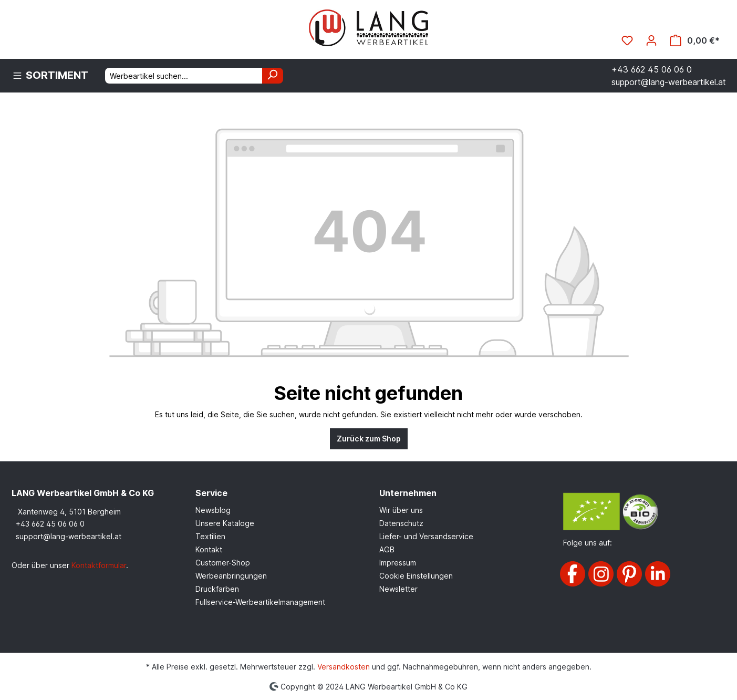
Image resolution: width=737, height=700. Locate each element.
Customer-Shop (223, 563)
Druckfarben (217, 589)
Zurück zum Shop (369, 439)
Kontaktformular (99, 565)
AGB (387, 549)
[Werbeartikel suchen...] (184, 76)
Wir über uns (401, 510)
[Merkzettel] (627, 40)
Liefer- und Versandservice (426, 536)
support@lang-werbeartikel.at (69, 536)
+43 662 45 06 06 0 (50, 524)
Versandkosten (344, 667)
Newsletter (398, 589)
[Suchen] (273, 76)
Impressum (398, 563)
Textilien (210, 536)
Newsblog (213, 510)
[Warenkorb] (695, 40)
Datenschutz (401, 523)
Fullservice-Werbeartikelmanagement (260, 602)
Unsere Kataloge (225, 523)
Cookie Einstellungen (416, 576)
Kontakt (209, 549)
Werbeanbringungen (231, 576)
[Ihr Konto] (651, 40)
